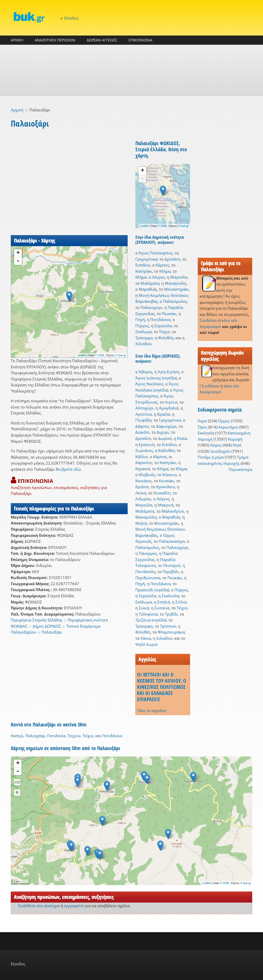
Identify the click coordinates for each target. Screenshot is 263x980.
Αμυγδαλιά (169, 408)
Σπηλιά (164, 602)
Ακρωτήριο (228, 427)
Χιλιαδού (143, 344)
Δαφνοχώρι (166, 426)
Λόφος (216, 445)
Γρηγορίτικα (146, 259)
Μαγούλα (179, 277)
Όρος (203, 427)
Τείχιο (164, 332)
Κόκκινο (170, 475)
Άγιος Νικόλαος (149, 384)
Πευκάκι (169, 314)
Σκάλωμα (144, 332)
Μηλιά (141, 523)
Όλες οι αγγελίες (152, 710)
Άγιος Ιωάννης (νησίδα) (156, 378)
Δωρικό (165, 438)
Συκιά (144, 608)
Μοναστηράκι (176, 289)
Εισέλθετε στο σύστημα (39, 906)
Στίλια (181, 602)
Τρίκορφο (144, 338)
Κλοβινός (147, 475)
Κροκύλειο (166, 487)
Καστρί (17, 736)
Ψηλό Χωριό (146, 644)
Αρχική (17, 110)
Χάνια (146, 638)
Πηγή (140, 319)
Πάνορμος (148, 553)
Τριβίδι (171, 614)
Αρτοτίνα (144, 414)
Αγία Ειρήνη (168, 372)
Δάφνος (142, 426)
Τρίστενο (168, 626)
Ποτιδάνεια (160, 319)
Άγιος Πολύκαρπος (156, 253)
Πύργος (142, 326)
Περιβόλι (171, 572)
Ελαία (182, 438)
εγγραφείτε (74, 906)
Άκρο (202, 421)
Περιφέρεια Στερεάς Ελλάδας (37, 620)
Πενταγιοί (172, 565)
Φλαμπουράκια (171, 632)
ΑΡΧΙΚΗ (17, 40)
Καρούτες (144, 462)
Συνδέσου (208, 320)
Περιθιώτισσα (148, 578)
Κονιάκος (144, 481)
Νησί (237, 445)
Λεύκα (141, 493)
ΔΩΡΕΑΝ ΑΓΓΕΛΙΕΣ (102, 40)
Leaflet (82, 355)
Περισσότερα (241, 469)
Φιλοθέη (166, 338)
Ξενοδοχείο (220, 451)
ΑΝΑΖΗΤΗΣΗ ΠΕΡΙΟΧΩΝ (55, 40)
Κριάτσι (142, 487)
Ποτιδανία (56, 736)
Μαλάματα (150, 283)
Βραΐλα (164, 414)
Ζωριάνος (144, 450)
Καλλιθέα (166, 450)
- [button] (18, 261)
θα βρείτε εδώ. (69, 469)
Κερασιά (143, 469)
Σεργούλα (163, 326)
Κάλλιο (142, 457)
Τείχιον (74, 736)
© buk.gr (121, 355)
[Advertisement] (131, 70)
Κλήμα (165, 271)
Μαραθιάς (148, 289)
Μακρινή (166, 505)
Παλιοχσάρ (35, 736)
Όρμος (224, 421)
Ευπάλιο (143, 265)
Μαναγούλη (176, 283)
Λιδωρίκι (143, 499)
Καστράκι (144, 271)
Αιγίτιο (171, 402)
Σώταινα (162, 608)
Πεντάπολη (145, 572)
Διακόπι (142, 432)
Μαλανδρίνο (173, 511)
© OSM (100, 355)
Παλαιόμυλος (175, 301)
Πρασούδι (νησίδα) (152, 590)
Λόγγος (158, 277)
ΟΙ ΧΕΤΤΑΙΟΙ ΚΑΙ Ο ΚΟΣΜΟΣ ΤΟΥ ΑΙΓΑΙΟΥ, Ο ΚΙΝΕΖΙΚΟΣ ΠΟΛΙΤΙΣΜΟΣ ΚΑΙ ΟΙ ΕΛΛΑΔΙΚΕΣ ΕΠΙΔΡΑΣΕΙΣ (162, 687)
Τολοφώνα (148, 614)
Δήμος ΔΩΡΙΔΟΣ (47, 626)
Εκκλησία (206, 433)
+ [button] (18, 253)
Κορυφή (235, 439)
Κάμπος (162, 265)
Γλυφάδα (143, 420)
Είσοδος (71, 18)
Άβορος (145, 372)
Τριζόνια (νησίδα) (151, 620)
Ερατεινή (147, 444)
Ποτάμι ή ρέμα (211, 457)
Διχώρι (163, 432)
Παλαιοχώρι (151, 307)
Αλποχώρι (144, 408)
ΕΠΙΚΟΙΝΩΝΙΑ (140, 40)
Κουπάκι (167, 481)
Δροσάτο (172, 259)
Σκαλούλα (170, 596)
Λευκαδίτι (162, 493)
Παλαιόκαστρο (172, 541)
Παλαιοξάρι (52, 632)
